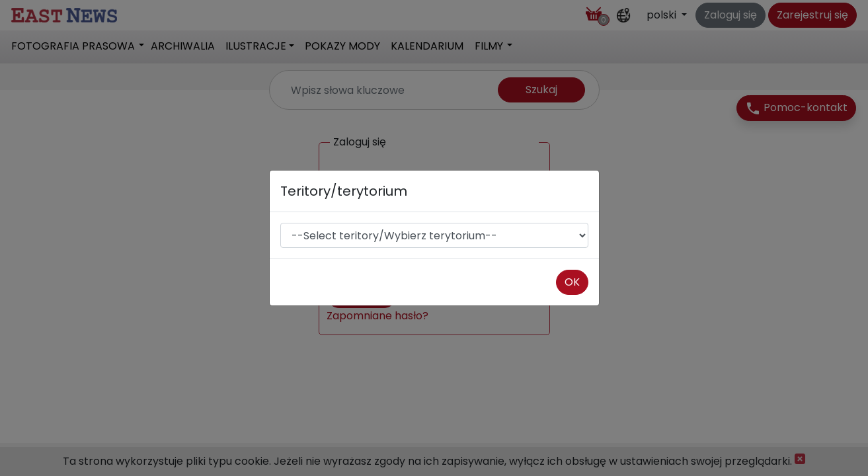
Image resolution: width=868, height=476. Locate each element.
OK (572, 282)
